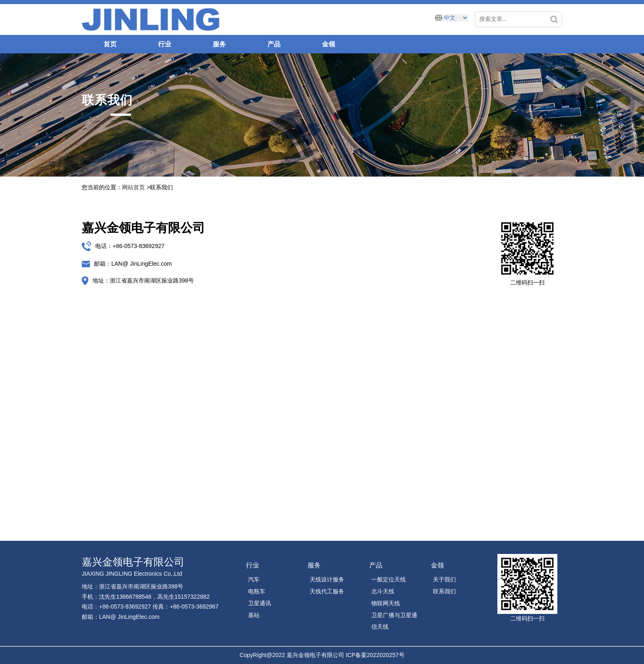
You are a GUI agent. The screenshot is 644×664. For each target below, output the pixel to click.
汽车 (254, 579)
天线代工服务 (327, 591)
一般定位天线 (389, 579)
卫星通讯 (260, 603)
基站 (254, 615)
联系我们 (444, 591)
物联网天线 (386, 603)
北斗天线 (383, 591)
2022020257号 (386, 655)
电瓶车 (257, 591)
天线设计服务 (327, 579)
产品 (274, 44)
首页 (110, 44)
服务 (219, 44)
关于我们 (444, 579)
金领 (329, 44)
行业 (165, 44)
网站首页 (133, 187)
